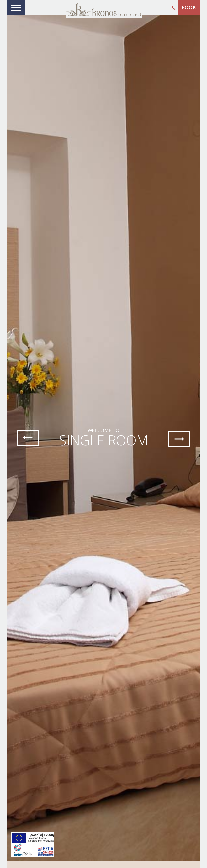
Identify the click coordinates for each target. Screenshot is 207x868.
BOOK (189, 7)
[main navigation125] (33, 845)
